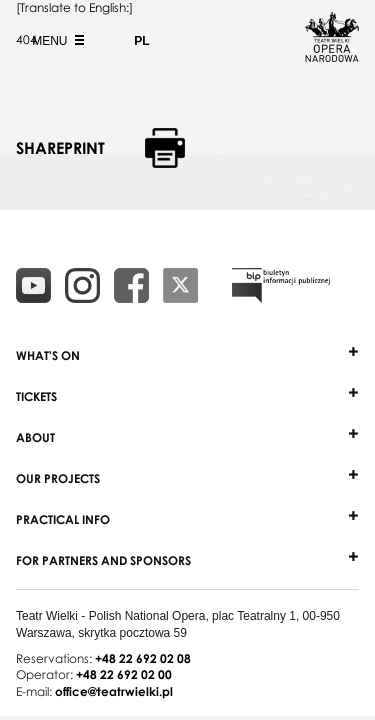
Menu (56, 41)
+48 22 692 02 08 (143, 658)
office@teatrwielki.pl (114, 691)
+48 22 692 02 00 (124, 674)
